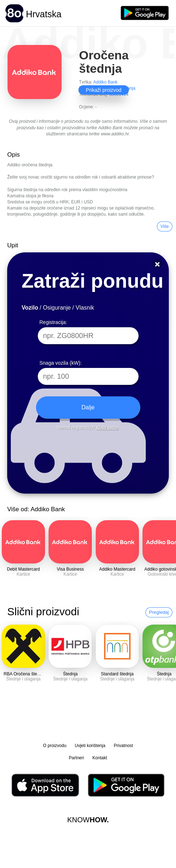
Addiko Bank (105, 82)
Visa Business (70, 569)
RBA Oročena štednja (24, 674)
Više (165, 226)
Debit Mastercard (23, 569)
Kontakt (100, 758)
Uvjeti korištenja (90, 746)
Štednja (70, 674)
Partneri (76, 758)
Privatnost (123, 746)
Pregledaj (159, 612)
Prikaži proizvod (104, 90)
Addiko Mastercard (117, 569)
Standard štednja (117, 674)
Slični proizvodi (43, 611)
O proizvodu (55, 746)
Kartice (23, 574)
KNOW (88, 820)
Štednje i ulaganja (23, 679)
